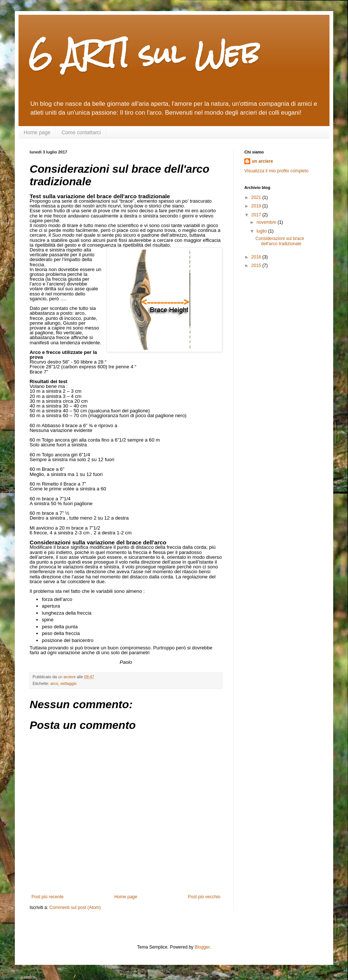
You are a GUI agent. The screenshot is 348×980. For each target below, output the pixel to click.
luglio (262, 231)
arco (54, 683)
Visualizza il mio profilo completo (276, 171)
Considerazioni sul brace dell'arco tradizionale (280, 241)
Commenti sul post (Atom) (75, 908)
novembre (267, 222)
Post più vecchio (204, 897)
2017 (257, 215)
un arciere (262, 161)
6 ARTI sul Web (144, 54)
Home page (37, 132)
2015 (257, 266)
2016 (257, 257)
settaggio (68, 683)
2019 (257, 206)
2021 (257, 197)
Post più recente (48, 897)
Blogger (202, 947)
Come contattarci (81, 132)
